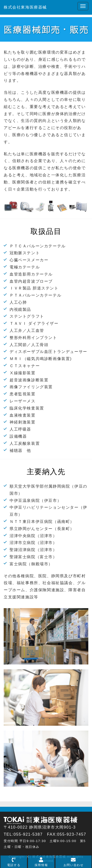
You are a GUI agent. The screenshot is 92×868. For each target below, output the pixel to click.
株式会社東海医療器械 (25, 7)
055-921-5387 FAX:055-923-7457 (50, 834)
